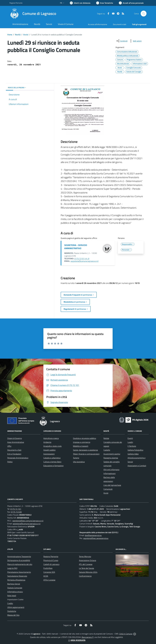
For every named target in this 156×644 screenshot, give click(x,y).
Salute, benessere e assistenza (85, 450)
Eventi (130, 438)
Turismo (76, 458)
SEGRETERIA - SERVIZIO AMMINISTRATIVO (76, 247)
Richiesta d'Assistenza (16, 580)
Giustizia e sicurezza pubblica (85, 438)
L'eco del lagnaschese (112, 485)
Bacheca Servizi (14, 584)
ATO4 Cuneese (49, 580)
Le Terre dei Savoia (86, 568)
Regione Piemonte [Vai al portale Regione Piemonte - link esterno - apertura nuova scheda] (16, 3)
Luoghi (130, 442)
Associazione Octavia (88, 560)
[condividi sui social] (122, 41)
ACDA (46, 576)
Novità (18, 35)
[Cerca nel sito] (144, 14)
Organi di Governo (15, 438)
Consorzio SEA (49, 572)
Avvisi (26, 35)
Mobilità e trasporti (81, 446)
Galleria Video (133, 454)
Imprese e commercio (82, 442)
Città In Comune (126, 634)
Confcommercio (85, 576)
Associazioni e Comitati (137, 466)
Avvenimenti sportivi (112, 454)
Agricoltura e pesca (51, 438)
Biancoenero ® (88, 637)
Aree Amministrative (16, 442)
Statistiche (12, 611)
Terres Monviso (85, 556)
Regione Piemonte (51, 556)
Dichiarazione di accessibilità (19, 560)
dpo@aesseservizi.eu (93, 535)
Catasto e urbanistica (52, 458)
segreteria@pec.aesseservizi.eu (96, 538)
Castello (107, 450)
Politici (10, 462)
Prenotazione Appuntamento (19, 572)
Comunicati (108, 489)
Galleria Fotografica (135, 450)
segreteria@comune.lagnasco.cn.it (85, 261)
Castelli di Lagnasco (51, 564)
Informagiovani (110, 473)
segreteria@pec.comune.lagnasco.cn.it (28, 521)
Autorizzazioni (49, 454)
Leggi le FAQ (12, 568)
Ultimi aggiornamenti (16, 607)
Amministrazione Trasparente (19, 556)
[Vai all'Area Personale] (131, 3)
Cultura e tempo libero (52, 462)
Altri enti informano (111, 470)
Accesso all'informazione (98, 24)
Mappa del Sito (13, 615)
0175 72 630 (16, 512)
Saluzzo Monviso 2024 (88, 572)
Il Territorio (132, 446)
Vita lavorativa (79, 462)
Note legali (12, 596)
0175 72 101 (16, 509)
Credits (10, 603)
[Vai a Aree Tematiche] (105, 3)
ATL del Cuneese (86, 564)
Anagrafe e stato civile (52, 446)
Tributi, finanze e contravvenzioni (86, 454)
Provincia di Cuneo (51, 560)
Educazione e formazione (53, 466)
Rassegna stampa (111, 458)
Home (10, 35)
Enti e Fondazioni (14, 454)
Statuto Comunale (15, 588)
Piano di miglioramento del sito (20, 564)
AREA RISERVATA (77, 640)
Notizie (106, 438)
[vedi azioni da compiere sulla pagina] (135, 41)
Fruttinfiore (48, 568)
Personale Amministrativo (18, 458)
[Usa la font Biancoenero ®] (80, 3)
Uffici (9, 446)
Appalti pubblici (49, 450)
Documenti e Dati (14, 450)
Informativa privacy (15, 592)
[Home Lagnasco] (33, 14)
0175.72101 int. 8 (82, 259)
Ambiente (47, 442)
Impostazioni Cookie (15, 599)
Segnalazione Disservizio (17, 576)
